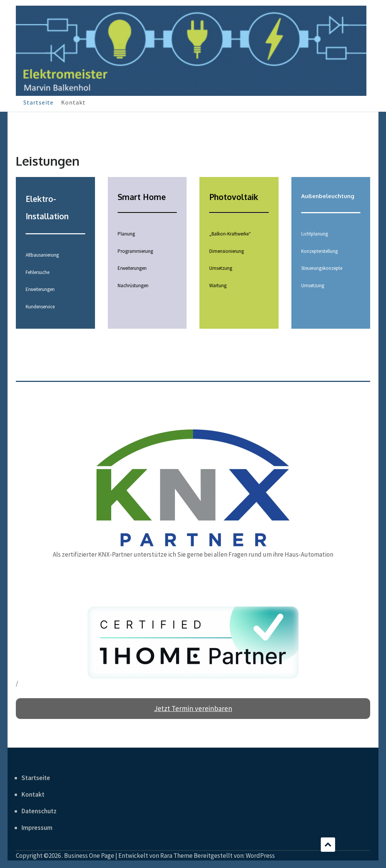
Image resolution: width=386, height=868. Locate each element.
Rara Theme (176, 856)
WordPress (260, 856)
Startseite (38, 102)
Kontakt (73, 102)
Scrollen (328, 845)
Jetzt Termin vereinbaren (193, 708)
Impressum (37, 828)
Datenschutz (39, 811)
